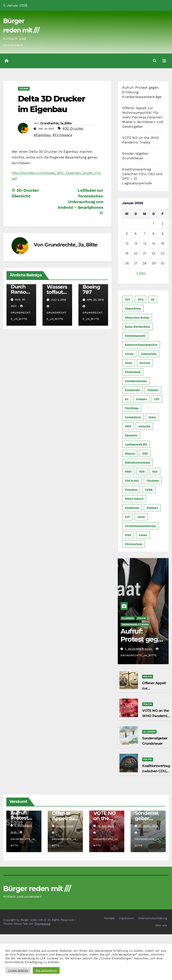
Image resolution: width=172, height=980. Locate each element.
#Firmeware (62, 135)
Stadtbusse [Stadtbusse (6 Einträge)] (132, 508)
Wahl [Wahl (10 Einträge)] (128, 535)
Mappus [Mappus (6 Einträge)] (130, 453)
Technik (24, 89)
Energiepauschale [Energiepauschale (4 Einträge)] (136, 381)
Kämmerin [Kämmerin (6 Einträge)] (131, 435)
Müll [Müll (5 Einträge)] (145, 453)
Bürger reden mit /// (37, 889)
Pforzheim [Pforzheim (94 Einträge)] (153, 481)
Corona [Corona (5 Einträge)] (129, 354)
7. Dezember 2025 (139, 649)
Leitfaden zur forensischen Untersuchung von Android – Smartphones (80, 201)
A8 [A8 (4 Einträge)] (153, 299)
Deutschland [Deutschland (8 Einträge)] (133, 372)
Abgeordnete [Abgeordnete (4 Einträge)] (133, 308)
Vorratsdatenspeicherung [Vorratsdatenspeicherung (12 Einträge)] (140, 526)
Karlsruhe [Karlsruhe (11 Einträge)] (144, 426)
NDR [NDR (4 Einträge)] (142, 471)
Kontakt (109, 918)
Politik (142, 618)
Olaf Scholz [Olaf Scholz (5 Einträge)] (132, 481)
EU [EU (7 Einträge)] (127, 399)
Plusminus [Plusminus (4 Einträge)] (131, 490)
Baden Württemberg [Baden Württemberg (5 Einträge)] (137, 327)
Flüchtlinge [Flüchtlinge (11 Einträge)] (132, 408)
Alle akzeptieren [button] (46, 970)
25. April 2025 (149, 826)
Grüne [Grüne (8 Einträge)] (152, 417)
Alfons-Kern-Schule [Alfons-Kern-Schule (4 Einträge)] (137, 317)
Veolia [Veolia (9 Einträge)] (141, 517)
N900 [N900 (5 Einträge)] (128, 471)
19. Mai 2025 (106, 826)
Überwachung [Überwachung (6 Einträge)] (134, 544)
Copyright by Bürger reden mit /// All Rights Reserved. (39, 920)
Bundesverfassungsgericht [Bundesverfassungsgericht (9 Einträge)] (141, 345)
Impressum (126, 918)
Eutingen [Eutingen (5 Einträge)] (141, 399)
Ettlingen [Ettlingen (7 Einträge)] (153, 390)
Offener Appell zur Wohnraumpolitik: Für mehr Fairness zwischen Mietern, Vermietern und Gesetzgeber (143, 117)
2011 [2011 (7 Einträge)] (128, 299)
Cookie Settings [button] (18, 970)
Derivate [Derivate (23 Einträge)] (145, 363)
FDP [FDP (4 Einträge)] (157, 399)
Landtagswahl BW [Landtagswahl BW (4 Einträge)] (136, 444)
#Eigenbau (42, 135)
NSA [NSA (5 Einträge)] (155, 471)
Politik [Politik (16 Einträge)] (149, 490)
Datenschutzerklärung (153, 918)
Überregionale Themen (135, 625)
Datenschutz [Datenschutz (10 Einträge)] (149, 354)
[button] (155, 61)
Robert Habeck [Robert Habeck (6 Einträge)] (134, 499)
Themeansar (42, 924)
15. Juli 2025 (65, 826)
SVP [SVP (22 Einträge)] (127, 517)
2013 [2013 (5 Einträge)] (141, 299)
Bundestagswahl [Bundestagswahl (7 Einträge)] (135, 336)
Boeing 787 (91, 289)
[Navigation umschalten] (164, 61)
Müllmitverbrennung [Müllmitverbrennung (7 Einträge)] (137, 462)
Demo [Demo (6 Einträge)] (128, 363)
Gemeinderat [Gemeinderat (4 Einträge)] (133, 417)
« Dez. (141, 273)
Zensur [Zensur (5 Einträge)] (143, 535)
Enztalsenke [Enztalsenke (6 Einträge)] (132, 390)
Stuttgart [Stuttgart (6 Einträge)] (152, 508)
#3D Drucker (73, 128)
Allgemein (128, 618)
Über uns (161, 925)
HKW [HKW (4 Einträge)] (128, 426)
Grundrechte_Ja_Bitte (56, 123)
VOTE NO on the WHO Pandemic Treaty (155, 716)
